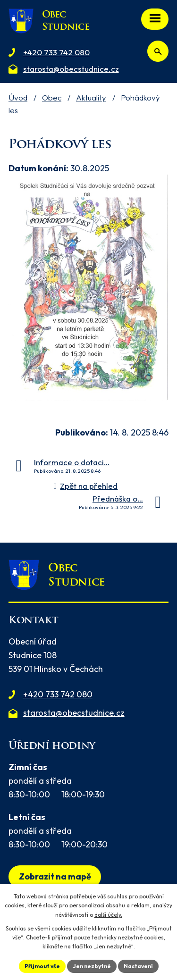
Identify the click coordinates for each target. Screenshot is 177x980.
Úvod (18, 97)
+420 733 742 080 (58, 694)
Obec (52, 97)
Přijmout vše (42, 966)
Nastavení (138, 966)
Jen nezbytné (92, 966)
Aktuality (91, 97)
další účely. (108, 915)
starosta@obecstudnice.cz (74, 713)
